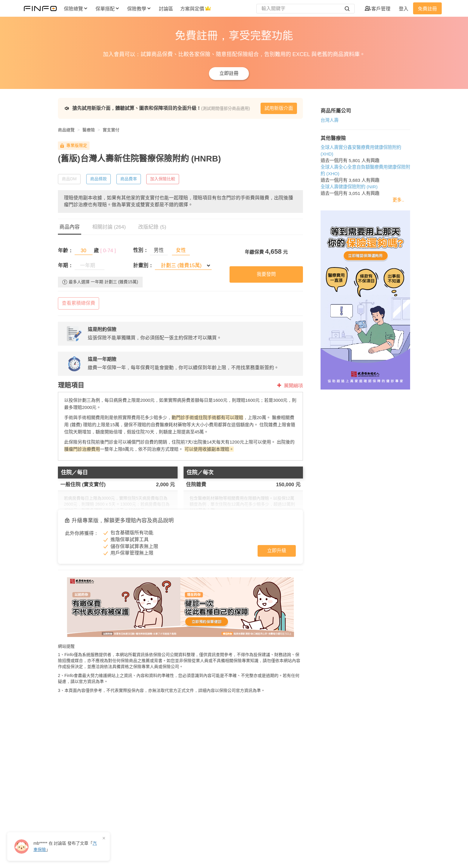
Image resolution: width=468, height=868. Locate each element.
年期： (66, 266)
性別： (141, 250)
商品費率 (129, 179)
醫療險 (89, 130)
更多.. (398, 200)
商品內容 (70, 227)
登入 (404, 9)
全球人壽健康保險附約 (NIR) (349, 187)
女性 (181, 250)
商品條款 (98, 179)
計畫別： (143, 266)
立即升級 (277, 551)
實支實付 (111, 130)
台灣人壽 (330, 120)
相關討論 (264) (109, 227)
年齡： (66, 251)
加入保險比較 (163, 179)
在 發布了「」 (65, 846)
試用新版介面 (279, 108)
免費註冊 (427, 9)
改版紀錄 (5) (152, 227)
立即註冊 (229, 73)
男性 (159, 250)
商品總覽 (66, 130)
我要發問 (266, 274)
